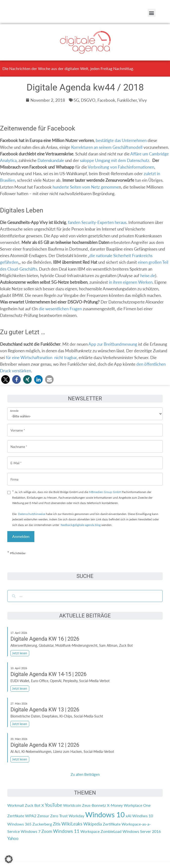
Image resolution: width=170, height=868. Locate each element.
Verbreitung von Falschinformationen (121, 167)
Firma (14, 476)
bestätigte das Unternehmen (121, 140)
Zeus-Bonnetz (94, 805)
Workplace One (137, 805)
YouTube (53, 805)
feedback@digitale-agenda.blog (80, 525)
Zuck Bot (33, 805)
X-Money (115, 805)
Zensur (43, 816)
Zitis (57, 824)
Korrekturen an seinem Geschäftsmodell (107, 147)
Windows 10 (105, 814)
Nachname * (19, 443)
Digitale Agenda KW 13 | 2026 (45, 710)
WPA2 (31, 816)
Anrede (14, 408)
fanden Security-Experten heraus (97, 222)
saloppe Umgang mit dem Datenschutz (115, 160)
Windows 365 (19, 824)
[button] (152, 13)
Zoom (47, 831)
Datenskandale (51, 160)
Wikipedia (93, 824)
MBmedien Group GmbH (105, 492)
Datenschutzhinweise (32, 514)
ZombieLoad (111, 831)
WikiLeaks (72, 824)
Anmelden (21, 536)
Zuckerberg (42, 824)
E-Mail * (16, 459)
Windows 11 (66, 831)
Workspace (90, 831)
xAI (128, 816)
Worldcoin (72, 805)
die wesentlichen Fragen (60, 309)
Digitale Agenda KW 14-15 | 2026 (48, 674)
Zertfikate (16, 816)
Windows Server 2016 (142, 831)
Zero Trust (59, 816)
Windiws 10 (143, 816)
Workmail (16, 805)
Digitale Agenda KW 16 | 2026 (45, 639)
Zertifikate (112, 824)
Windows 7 (31, 831)
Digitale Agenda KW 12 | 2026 (45, 745)
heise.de (148, 276)
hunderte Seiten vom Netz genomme (86, 187)
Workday (76, 816)
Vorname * (18, 427)
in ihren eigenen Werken (131, 282)
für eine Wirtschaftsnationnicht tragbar (41, 358)
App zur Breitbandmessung (113, 344)
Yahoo (13, 838)
